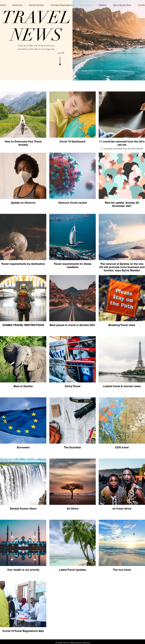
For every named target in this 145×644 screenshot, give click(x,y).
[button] (62, 5)
